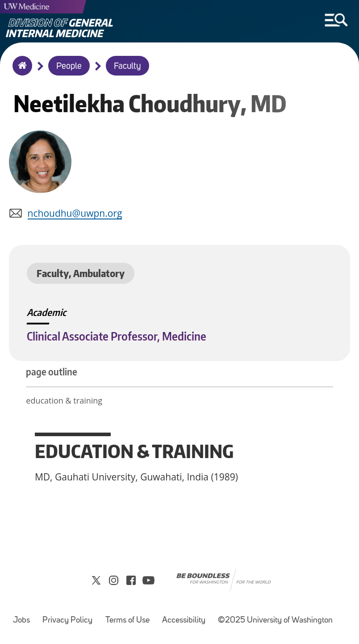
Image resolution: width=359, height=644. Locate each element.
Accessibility (184, 621)
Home (20, 72)
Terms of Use (127, 621)
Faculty (127, 67)
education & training (65, 400)
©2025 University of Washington (275, 621)
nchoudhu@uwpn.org (75, 213)
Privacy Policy (67, 621)
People (69, 67)
